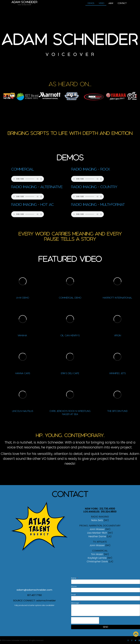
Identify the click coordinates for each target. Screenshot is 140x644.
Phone (74, 586)
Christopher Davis (97, 561)
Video (101, 3)
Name (74, 578)
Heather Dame (97, 536)
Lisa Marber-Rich (97, 533)
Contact (122, 3)
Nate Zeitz (97, 520)
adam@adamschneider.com (34, 590)
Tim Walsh (97, 554)
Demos (91, 3)
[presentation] (85, 620)
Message (75, 603)
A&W (111, 3)
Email (74, 595)
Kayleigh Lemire (97, 558)
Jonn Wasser (97, 529)
